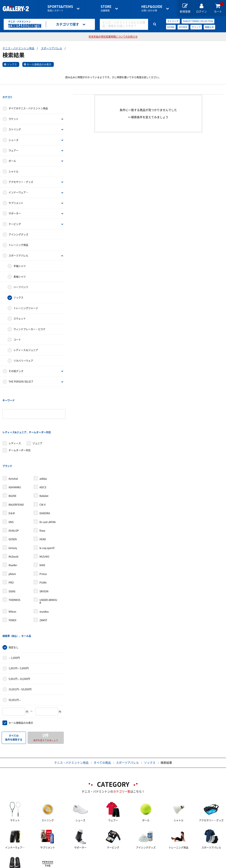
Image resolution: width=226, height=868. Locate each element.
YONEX (12, 587)
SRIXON (44, 558)
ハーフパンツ (21, 279)
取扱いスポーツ (60, 8)
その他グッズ (16, 363)
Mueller (13, 532)
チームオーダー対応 (20, 425)
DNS (11, 488)
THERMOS (14, 567)
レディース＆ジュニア (26, 342)
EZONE (171, 27)
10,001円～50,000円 (20, 648)
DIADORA (45, 480)
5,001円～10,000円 (19, 637)
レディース (15, 418)
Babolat (44, 463)
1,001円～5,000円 (19, 627)
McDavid (13, 523)
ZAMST (43, 587)
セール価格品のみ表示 (39, 64)
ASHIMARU (15, 454)
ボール (12, 153)
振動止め (209, 27)
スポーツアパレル (52, 48)
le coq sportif (47, 515)
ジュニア (37, 418)
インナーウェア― (18, 184)
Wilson (12, 578)
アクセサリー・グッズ (21, 174)
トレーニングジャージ (26, 300)
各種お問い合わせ (81, 858)
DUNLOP (14, 497)
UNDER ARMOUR (48, 568)
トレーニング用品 (18, 237)
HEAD (43, 506)
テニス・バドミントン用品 (18, 48)
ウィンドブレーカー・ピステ (29, 321)
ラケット (13, 111)
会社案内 (113, 858)
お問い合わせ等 (152, 8)
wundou (44, 578)
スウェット (20, 310)
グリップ (196, 27)
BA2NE (12, 463)
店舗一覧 (16, 858)
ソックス (12, 64)
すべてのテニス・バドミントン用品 (28, 100)
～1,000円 (14, 616)
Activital (13, 445)
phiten (12, 541)
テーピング (15, 216)
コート (17, 331)
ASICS (43, 454)
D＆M (12, 480)
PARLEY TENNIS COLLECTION (198, 21)
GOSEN (13, 506)
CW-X (43, 471)
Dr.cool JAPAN (48, 488)
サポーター (15, 205)
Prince (43, 541)
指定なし (13, 606)
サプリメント (16, 195)
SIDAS (12, 558)
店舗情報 (106, 8)
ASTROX (183, 27)
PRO (11, 549)
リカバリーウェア (23, 352)
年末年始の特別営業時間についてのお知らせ (113, 37)
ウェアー (13, 142)
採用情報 (140, 858)
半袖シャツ (20, 258)
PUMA (43, 549)
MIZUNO (44, 523)
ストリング (173, 21)
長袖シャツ (20, 268)
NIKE (42, 532)
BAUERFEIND (16, 471)
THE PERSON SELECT (21, 373)
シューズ (13, 132)
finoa (42, 497)
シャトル (13, 163)
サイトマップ (18, 865)
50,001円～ (15, 658)
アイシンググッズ (18, 226)
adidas (43, 445)
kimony (13, 515)
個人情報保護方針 (172, 858)
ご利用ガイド (45, 858)
